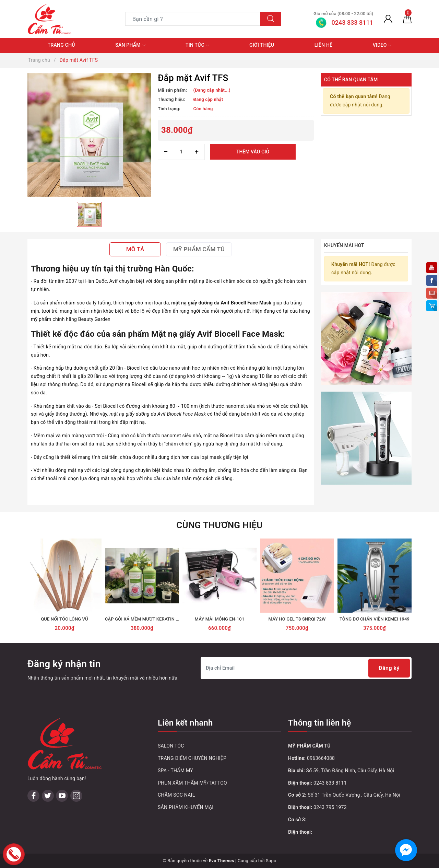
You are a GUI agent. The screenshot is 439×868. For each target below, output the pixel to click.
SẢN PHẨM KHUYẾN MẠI (186, 807)
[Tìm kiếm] (271, 19)
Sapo (271, 861)
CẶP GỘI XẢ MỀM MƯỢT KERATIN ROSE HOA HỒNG (158, 619)
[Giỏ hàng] (407, 19)
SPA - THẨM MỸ (175, 771)
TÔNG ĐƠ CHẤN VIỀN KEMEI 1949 (375, 619)
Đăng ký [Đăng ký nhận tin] (389, 668)
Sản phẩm (130, 45)
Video (382, 45)
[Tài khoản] (388, 19)
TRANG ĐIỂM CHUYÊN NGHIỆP (192, 758)
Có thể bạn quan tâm (351, 80)
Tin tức (197, 45)
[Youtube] (62, 796)
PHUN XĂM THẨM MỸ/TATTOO (192, 783)
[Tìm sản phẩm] (193, 19)
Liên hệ (323, 45)
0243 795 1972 (330, 807)
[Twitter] (48, 796)
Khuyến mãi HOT (344, 245)
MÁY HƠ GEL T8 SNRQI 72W (297, 619)
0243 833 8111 (330, 783)
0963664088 (321, 758)
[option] (89, 135)
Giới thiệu (262, 45)
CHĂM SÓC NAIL (176, 795)
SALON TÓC (171, 746)
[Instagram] (76, 796)
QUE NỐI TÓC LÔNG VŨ (64, 619)
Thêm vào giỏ (253, 152)
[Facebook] (33, 796)
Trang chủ (61, 45)
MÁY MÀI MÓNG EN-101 (220, 619)
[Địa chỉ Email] (306, 668)
